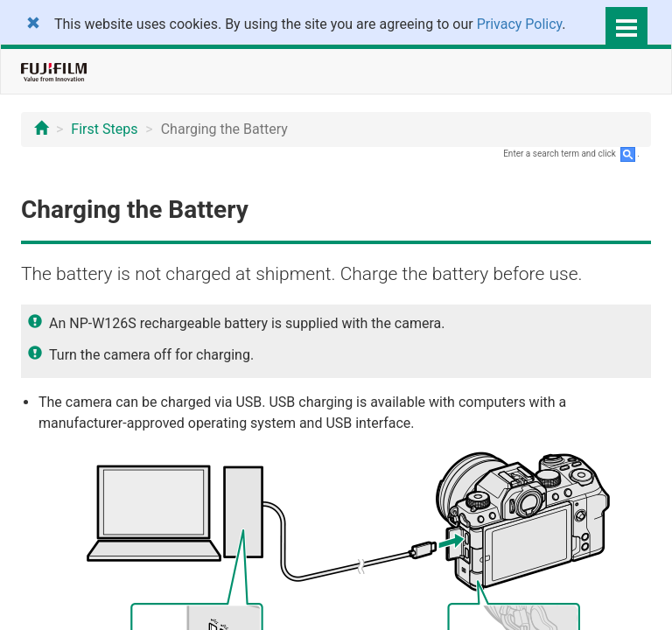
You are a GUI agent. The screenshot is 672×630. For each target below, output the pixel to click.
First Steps (104, 129)
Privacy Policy (520, 24)
